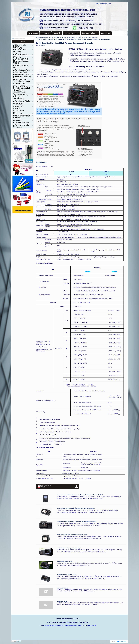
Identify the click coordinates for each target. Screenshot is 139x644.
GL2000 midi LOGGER (63, 588)
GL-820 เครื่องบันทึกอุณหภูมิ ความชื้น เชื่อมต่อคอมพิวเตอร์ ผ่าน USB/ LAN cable (76, 508)
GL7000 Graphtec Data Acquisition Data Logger (69, 548)
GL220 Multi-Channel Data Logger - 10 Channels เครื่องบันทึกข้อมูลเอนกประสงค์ (77, 522)
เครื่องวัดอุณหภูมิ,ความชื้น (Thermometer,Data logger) (59, 38)
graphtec (42, 46)
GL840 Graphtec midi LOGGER (65, 561)
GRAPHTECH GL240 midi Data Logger (67, 575)
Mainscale (39, 38)
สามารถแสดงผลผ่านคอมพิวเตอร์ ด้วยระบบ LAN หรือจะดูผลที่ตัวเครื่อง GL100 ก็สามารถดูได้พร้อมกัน (80, 495)
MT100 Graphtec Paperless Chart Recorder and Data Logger (72, 535)
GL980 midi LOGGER (62, 601)
